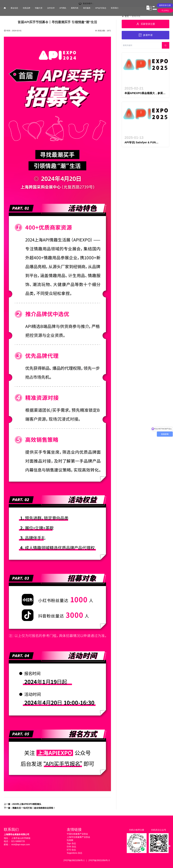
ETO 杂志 (71, 850)
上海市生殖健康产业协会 (78, 837)
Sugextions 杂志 (75, 853)
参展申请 (145, 35)
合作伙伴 (51, 8)
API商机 (63, 8)
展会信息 (14, 8)
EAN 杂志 (71, 847)
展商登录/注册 (165, 5)
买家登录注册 (145, 24)
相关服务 (87, 8)
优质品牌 (27, 8)
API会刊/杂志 (101, 8)
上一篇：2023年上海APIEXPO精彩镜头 (23, 804)
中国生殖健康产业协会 (77, 834)
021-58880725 (18, 841)
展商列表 (75, 8)
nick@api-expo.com (21, 844)
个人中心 (165, 10)
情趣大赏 (39, 8)
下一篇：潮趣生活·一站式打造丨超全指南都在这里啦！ (30, 808)
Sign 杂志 (71, 843)
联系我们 (115, 8)
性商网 (70, 840)
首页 (127, 16)
